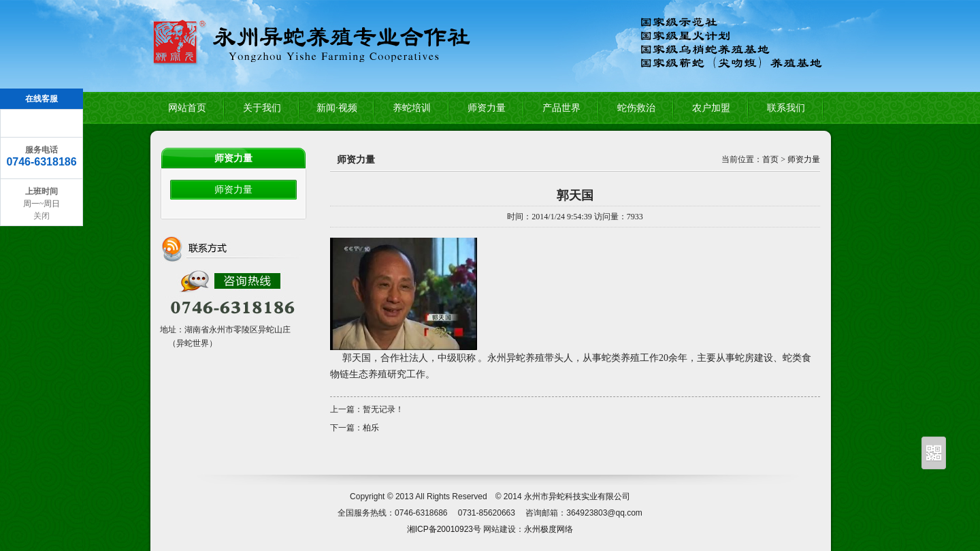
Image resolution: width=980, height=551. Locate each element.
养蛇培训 (412, 108)
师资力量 (487, 108)
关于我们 (262, 108)
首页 (770, 159)
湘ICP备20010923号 (444, 529)
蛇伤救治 (636, 108)
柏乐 (371, 428)
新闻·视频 (337, 108)
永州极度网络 (549, 529)
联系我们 (786, 108)
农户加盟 (711, 108)
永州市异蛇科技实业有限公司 (577, 497)
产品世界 (561, 108)
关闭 (42, 216)
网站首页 (187, 108)
